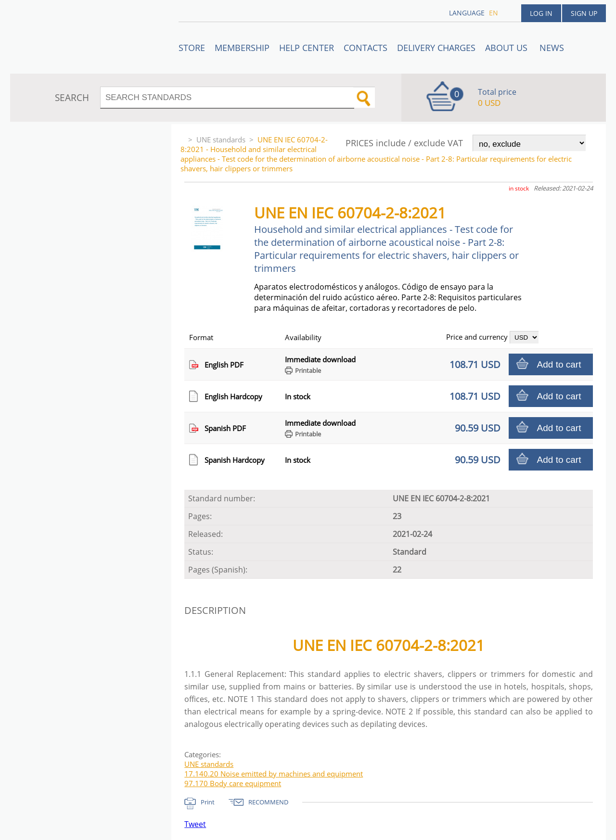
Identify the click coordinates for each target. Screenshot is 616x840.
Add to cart (559, 364)
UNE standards (221, 140)
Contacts (366, 48)
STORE (192, 48)
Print (208, 802)
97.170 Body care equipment (233, 783)
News (552, 48)
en (494, 13)
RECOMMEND (268, 802)
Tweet (195, 824)
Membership (242, 48)
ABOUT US (507, 48)
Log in (541, 13)
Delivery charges (436, 48)
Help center (307, 48)
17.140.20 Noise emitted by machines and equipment (274, 774)
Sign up (584, 13)
